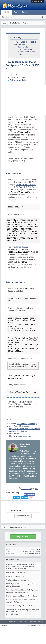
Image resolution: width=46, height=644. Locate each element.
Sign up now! (23, 537)
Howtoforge (4, 625)
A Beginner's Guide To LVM (15, 576)
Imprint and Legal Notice (37, 622)
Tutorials (7, 12)
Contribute (12, 622)
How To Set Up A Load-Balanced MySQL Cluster (22, 596)
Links (20, 54)
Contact (20, 622)
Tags (16, 12)
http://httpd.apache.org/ (27, 424)
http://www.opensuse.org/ (20, 436)
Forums (25, 12)
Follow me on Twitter (19, 80)
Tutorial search (9, 17)
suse (30, 552)
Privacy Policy (41, 625)
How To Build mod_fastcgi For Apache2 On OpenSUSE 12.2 (25, 44)
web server (36, 552)
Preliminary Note (25, 49)
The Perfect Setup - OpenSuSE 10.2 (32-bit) (20, 606)
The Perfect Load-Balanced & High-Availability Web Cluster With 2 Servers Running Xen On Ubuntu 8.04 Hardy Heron (23, 612)
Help (26, 622)
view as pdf (26, 489)
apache (26, 552)
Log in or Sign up (37, 1)
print (37, 489)
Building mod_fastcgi (27, 52)
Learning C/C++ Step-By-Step (16, 572)
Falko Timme (36, 549)
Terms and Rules (32, 625)
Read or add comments (32, 554)
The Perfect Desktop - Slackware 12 (18, 580)
